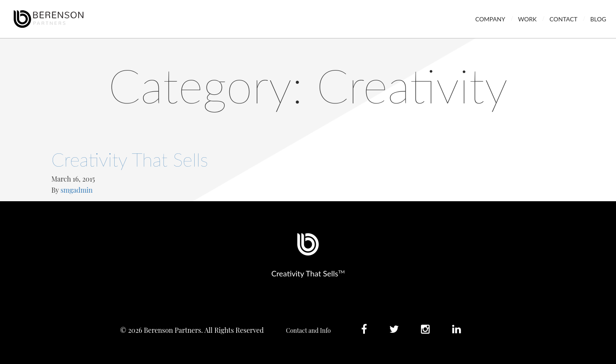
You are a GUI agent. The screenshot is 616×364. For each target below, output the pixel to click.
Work (527, 19)
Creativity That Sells (130, 159)
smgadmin (76, 190)
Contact (564, 19)
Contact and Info (309, 330)
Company (490, 19)
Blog (598, 19)
